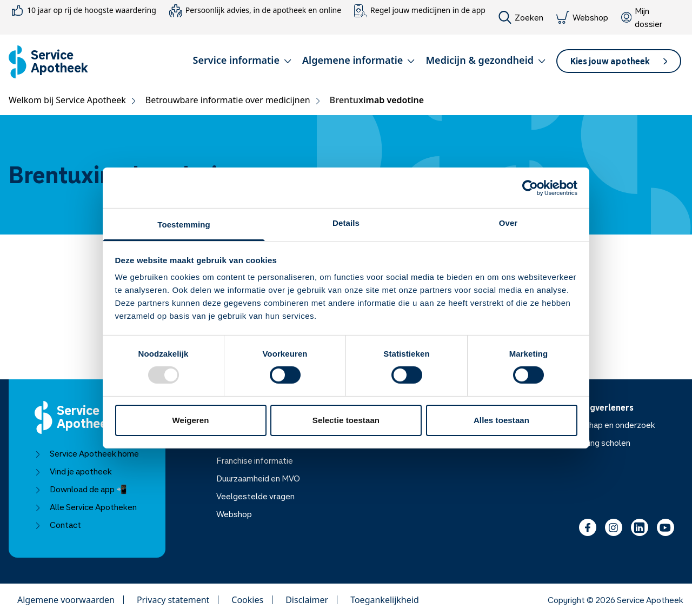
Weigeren (190, 420)
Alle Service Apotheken (86, 507)
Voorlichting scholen (593, 443)
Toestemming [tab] (184, 225)
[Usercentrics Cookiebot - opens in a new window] (530, 188)
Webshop (582, 17)
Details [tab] (346, 223)
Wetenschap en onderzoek (605, 425)
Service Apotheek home (87, 453)
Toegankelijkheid (385, 600)
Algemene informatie (358, 60)
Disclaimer (307, 600)
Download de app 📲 (81, 489)
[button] (242, 62)
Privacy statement (173, 600)
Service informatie (242, 60)
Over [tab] (508, 223)
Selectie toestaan (346, 420)
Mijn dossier (642, 17)
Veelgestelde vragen (255, 496)
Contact (58, 525)
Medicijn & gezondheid (485, 60)
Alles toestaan (501, 420)
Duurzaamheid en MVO (258, 478)
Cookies (247, 600)
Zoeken (521, 17)
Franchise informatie (255, 460)
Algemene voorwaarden (66, 600)
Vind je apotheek (73, 471)
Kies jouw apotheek (619, 61)
